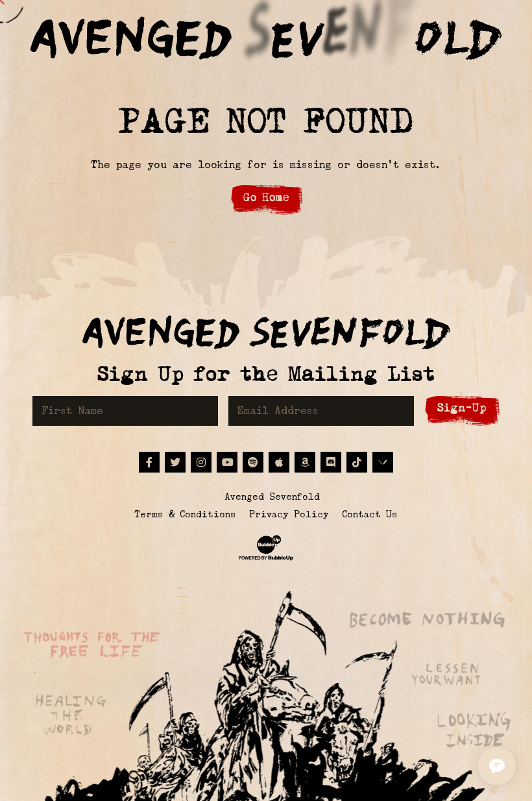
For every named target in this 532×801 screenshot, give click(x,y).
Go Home (266, 198)
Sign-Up (462, 408)
